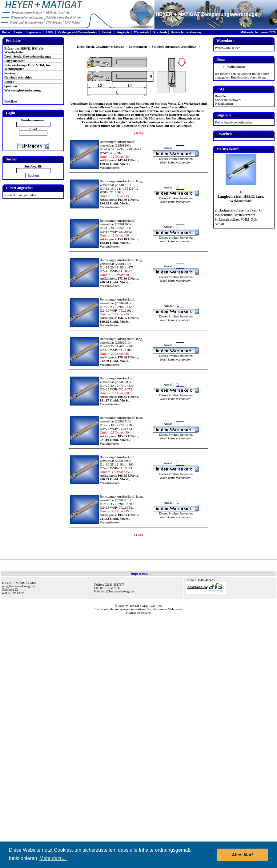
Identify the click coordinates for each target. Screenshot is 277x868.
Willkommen (236, 67)
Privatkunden (224, 103)
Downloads (160, 32)
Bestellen (221, 96)
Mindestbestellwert (228, 100)
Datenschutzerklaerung (186, 32)
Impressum (34, 32)
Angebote (123, 32)
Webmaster (175, 609)
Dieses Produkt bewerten (176, 159)
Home (6, 32)
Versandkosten (110, 168)
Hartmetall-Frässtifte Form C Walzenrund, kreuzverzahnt (238, 213)
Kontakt (107, 32)
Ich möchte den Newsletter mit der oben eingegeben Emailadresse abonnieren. (242, 75)
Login (18, 32)
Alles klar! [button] (242, 855)
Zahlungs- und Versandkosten (78, 32)
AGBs (50, 32)
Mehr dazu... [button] (53, 858)
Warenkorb (141, 32)
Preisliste (10, 101)
